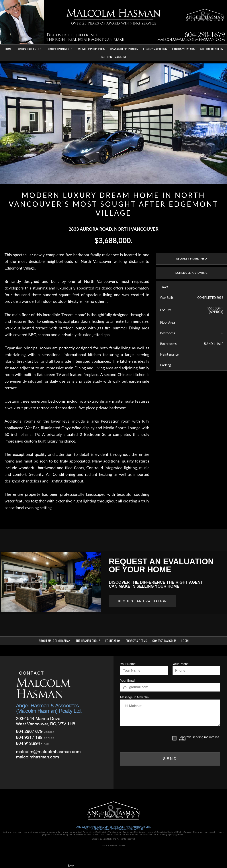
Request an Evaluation (142, 601)
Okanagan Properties (124, 49)
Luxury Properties (29, 49)
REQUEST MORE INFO (192, 259)
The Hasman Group (88, 641)
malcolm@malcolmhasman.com (191, 40)
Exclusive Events (183, 49)
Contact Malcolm (164, 641)
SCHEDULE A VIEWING (191, 273)
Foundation (113, 641)
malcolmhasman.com (37, 757)
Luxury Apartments (59, 49)
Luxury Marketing (155, 49)
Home (8, 49)
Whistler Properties (91, 49)
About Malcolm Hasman (55, 641)
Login (185, 641)
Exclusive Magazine (114, 57)
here (71, 866)
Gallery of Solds (211, 49)
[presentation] (154, 739)
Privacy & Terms (136, 641)
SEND (170, 759)
